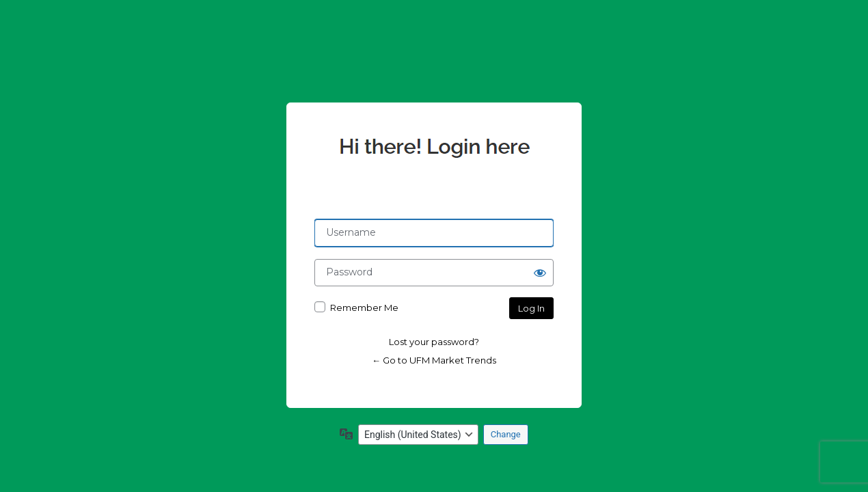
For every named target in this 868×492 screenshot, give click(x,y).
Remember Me (364, 307)
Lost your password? (434, 342)
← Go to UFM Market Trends (434, 360)
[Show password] (540, 273)
